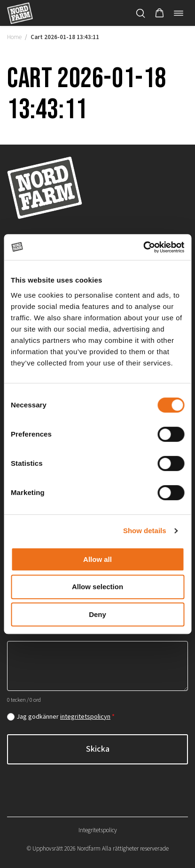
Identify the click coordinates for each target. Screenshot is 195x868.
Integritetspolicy (98, 830)
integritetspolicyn (85, 717)
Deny (97, 614)
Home (14, 37)
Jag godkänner (66, 717)
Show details (145, 531)
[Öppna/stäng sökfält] (140, 13)
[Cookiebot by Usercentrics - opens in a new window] (143, 247)
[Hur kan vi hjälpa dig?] (97, 666)
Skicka (98, 749)
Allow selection (97, 587)
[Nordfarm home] (20, 13)
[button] (160, 13)
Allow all (97, 559)
